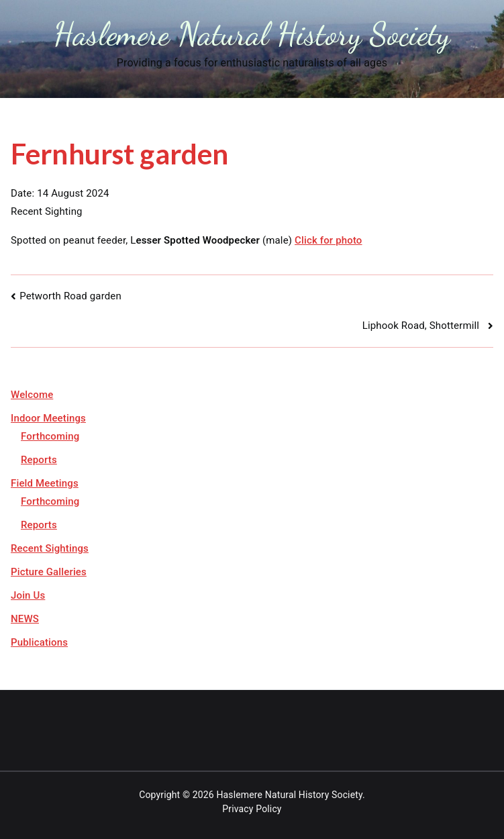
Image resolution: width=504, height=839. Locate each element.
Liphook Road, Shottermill (423, 326)
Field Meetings (45, 483)
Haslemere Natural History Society (252, 34)
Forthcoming (50, 436)
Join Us (28, 595)
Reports (39, 460)
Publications (39, 642)
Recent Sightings (50, 548)
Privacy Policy (252, 809)
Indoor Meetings (48, 418)
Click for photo (329, 240)
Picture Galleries (49, 572)
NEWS (25, 619)
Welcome (32, 395)
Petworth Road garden (70, 296)
